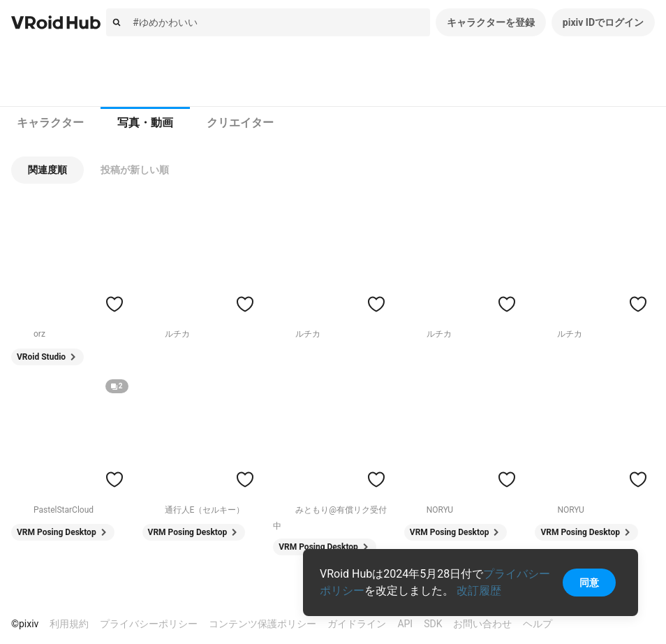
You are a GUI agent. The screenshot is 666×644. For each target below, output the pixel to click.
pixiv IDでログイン (603, 22)
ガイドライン (357, 624)
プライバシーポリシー (149, 624)
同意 (589, 583)
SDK (433, 624)
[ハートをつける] (114, 304)
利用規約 (69, 624)
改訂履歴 (479, 591)
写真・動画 (145, 123)
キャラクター (50, 123)
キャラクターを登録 (491, 22)
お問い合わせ (482, 624)
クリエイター (240, 123)
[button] (47, 170)
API (405, 624)
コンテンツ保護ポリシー (262, 624)
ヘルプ (538, 624)
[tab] (50, 123)
